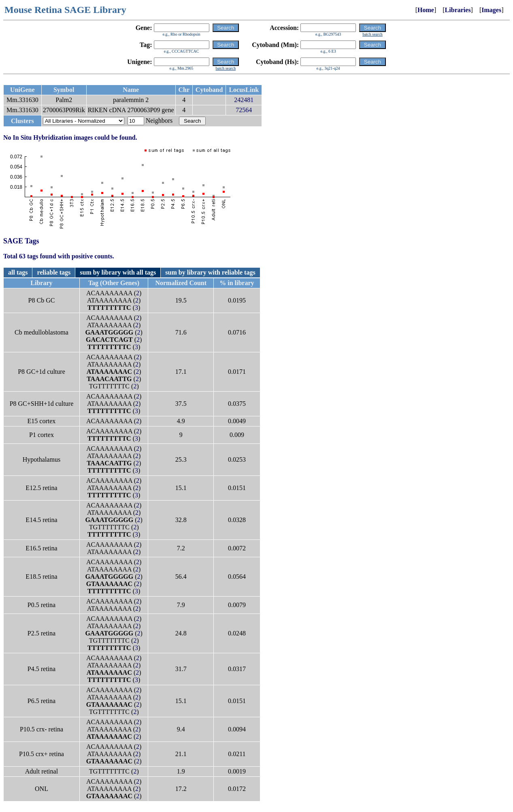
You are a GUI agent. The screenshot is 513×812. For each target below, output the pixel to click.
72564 (244, 110)
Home (426, 10)
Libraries (458, 10)
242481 (244, 100)
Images (491, 10)
